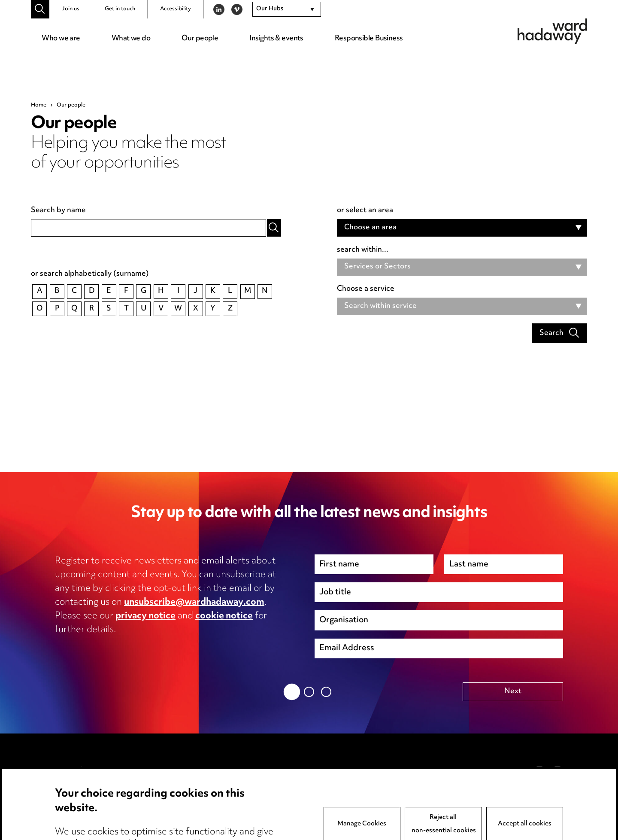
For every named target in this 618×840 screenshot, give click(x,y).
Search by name (58, 211)
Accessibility (176, 9)
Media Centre (79, 771)
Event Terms (284, 785)
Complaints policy (293, 812)
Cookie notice (182, 785)
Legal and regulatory (194, 812)
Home (39, 105)
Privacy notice (183, 771)
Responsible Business (369, 39)
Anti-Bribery (284, 771)
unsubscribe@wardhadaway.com (194, 603)
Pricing (66, 785)
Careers (68, 812)
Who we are (61, 39)
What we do (131, 39)
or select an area (365, 211)
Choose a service (366, 289)
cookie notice (224, 616)
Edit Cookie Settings (194, 798)
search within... (363, 250)
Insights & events (276, 39)
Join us (71, 9)
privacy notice (145, 616)
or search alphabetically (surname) (90, 274)
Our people (200, 39)
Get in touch (120, 9)
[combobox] (287, 9)
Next (513, 691)
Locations (71, 798)
